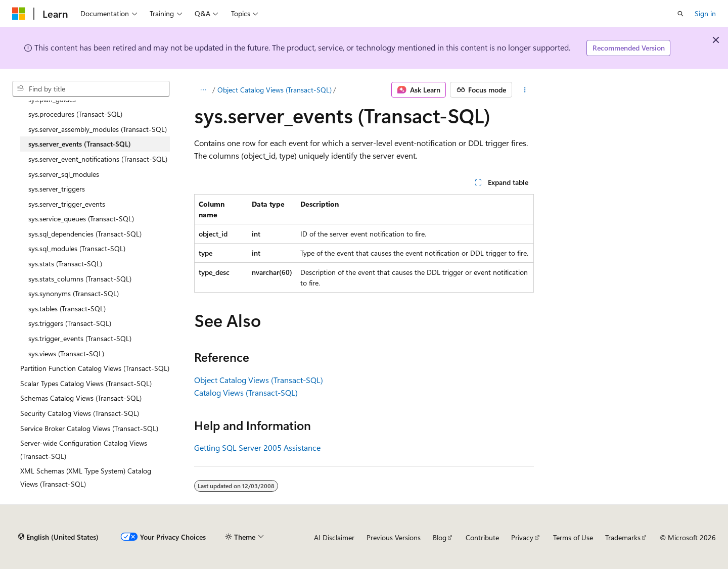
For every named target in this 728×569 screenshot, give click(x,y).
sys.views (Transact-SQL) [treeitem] (66, 353)
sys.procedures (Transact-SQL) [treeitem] (75, 114)
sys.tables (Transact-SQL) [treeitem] (67, 309)
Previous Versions (394, 537)
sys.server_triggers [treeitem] (57, 189)
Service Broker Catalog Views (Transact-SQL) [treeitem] (89, 428)
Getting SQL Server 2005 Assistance (257, 447)
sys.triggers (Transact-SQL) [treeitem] (70, 323)
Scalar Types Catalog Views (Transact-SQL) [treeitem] (86, 383)
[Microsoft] (19, 14)
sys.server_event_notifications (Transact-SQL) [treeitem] (98, 159)
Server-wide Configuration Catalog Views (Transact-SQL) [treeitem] (84, 449)
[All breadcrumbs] (203, 90)
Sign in (705, 13)
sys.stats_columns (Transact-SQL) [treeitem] (80, 279)
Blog (440, 537)
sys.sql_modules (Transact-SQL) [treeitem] (77, 248)
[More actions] (525, 90)
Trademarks (623, 537)
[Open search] (680, 14)
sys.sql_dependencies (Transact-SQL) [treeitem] (85, 234)
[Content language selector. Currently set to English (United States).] (58, 537)
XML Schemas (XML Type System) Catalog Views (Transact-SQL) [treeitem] (86, 477)
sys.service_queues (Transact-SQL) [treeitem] (81, 219)
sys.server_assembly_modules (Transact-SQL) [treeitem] (98, 129)
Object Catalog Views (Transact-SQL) (275, 90)
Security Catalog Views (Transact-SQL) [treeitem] (80, 413)
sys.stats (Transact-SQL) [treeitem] (65, 264)
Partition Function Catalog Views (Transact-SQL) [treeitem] (95, 368)
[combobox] (91, 89)
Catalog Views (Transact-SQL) (246, 392)
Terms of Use (573, 537)
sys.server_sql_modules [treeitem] (64, 174)
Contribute (482, 537)
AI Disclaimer (334, 537)
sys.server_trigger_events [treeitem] (67, 204)
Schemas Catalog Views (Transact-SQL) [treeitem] (81, 398)
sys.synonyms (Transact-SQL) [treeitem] (74, 293)
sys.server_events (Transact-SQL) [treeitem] (80, 144)
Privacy (522, 537)
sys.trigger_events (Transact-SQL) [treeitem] (80, 338)
